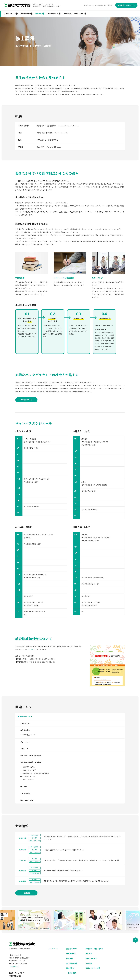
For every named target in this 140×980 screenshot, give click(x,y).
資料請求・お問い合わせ (94, 949)
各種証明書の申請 (101, 5)
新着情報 (89, 963)
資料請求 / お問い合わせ (126, 5)
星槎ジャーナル (91, 958)
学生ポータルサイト (89, 5)
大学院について (26, 400)
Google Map (14, 966)
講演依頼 (110, 5)
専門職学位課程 (72, 963)
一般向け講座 (71, 973)
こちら (31, 649)
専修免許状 (70, 968)
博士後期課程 (71, 954)
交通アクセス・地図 (93, 968)
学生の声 (89, 954)
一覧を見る (26, 893)
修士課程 (69, 958)
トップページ (53, 949)
